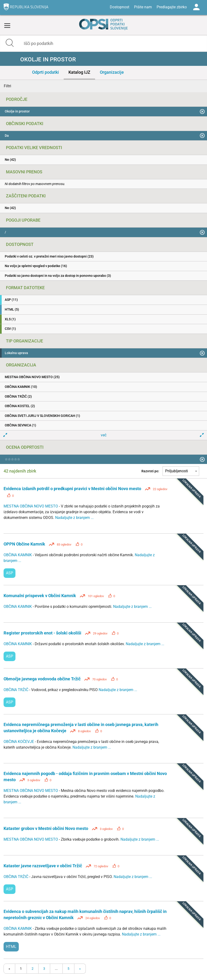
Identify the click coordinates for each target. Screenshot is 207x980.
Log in (196, 7)
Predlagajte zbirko (172, 7)
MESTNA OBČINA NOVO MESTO (31, 506)
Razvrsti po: (150, 471)
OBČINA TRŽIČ (16, 690)
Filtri (7, 86)
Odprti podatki (46, 72)
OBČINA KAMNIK (18, 555)
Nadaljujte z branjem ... (74, 518)
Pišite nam (143, 7)
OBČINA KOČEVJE (19, 742)
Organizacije (112, 72)
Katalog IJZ (79, 72)
